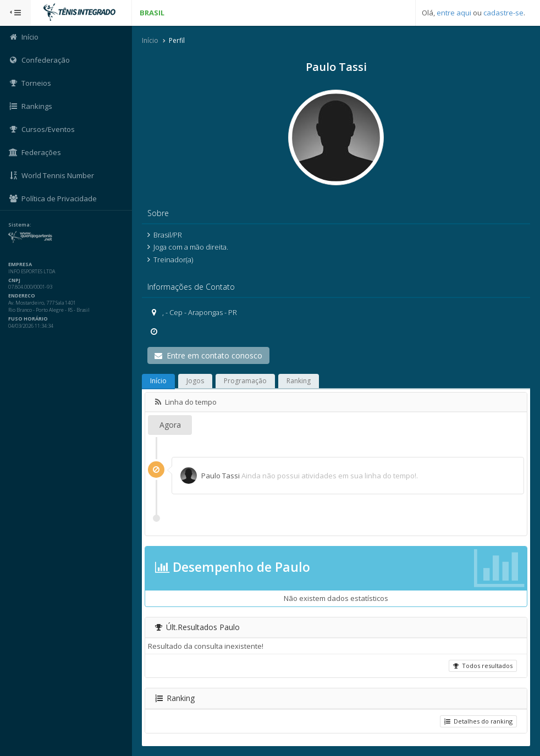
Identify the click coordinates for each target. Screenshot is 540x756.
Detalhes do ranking (478, 721)
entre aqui (454, 13)
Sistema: (20, 225)
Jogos (195, 381)
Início (150, 40)
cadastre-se (503, 13)
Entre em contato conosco (208, 355)
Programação (245, 381)
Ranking (299, 381)
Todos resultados (483, 666)
